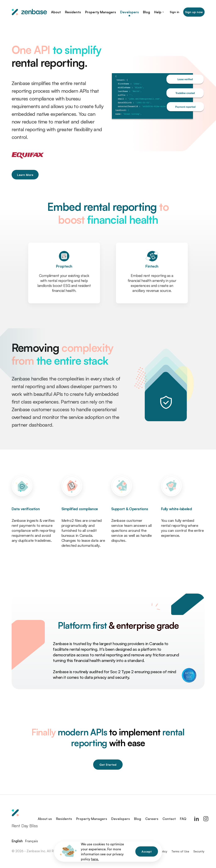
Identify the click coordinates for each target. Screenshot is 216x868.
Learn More (25, 175)
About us (45, 819)
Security (199, 851)
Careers (152, 819)
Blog (138, 819)
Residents (64, 819)
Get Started (108, 765)
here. (95, 859)
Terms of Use (180, 851)
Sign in (175, 12)
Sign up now (194, 12)
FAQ (183, 819)
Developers (121, 819)
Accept (147, 851)
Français (32, 841)
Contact (169, 819)
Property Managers (92, 819)
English (17, 841)
